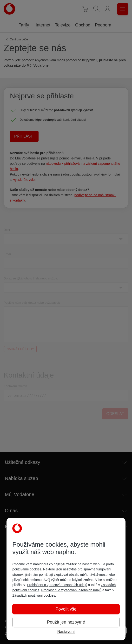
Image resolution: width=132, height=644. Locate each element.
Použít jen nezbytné (66, 622)
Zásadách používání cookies (34, 595)
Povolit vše (66, 609)
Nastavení (66, 632)
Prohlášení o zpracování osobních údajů (57, 585)
